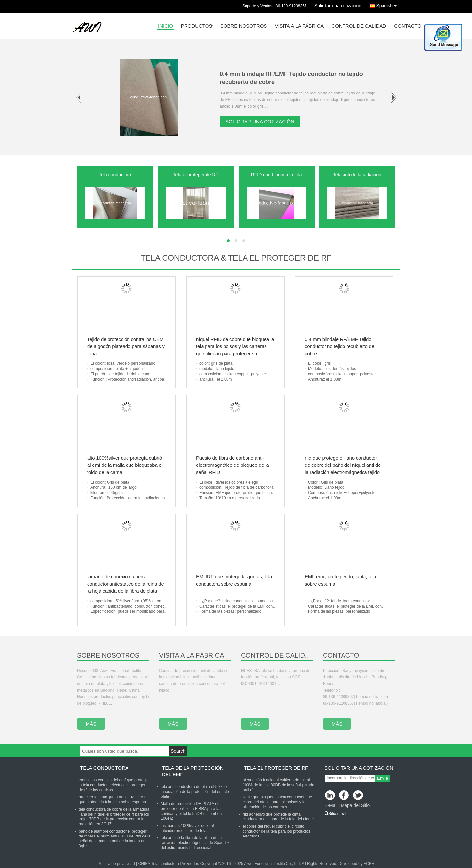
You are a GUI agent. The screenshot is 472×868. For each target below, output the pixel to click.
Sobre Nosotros (108, 655)
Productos (197, 26)
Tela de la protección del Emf (193, 771)
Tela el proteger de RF (196, 175)
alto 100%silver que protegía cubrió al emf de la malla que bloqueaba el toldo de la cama (125, 465)
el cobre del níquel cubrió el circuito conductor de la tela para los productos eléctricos (276, 831)
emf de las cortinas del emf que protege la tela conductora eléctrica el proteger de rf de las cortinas (113, 785)
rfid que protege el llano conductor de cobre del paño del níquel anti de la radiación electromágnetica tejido (343, 465)
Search (178, 751)
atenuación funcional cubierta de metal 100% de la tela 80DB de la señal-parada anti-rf (278, 785)
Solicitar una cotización (338, 6)
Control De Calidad (277, 655)
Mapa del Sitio (355, 805)
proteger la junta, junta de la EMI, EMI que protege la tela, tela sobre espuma (112, 800)
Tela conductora (115, 175)
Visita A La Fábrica (192, 655)
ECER (369, 864)
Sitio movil (335, 814)
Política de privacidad (116, 864)
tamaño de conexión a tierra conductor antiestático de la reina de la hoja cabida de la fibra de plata (126, 584)
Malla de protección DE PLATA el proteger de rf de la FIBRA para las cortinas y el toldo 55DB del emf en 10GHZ (191, 811)
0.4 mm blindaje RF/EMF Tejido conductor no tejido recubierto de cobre (340, 346)
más (91, 724)
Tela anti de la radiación (357, 175)
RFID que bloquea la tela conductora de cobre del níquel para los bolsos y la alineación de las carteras (277, 802)
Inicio (166, 26)
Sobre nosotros (244, 26)
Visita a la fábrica (299, 26)
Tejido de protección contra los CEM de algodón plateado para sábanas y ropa (126, 346)
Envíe (383, 778)
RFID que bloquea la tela (276, 175)
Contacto (408, 26)
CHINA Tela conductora (159, 864)
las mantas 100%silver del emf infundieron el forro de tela (187, 828)
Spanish (388, 4)
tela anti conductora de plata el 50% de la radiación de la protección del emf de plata (195, 792)
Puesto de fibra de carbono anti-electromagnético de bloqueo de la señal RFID (233, 465)
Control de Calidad (359, 26)
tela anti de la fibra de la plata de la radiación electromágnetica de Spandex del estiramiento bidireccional (195, 843)
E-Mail (331, 805)
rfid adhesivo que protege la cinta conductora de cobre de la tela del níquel (278, 817)
